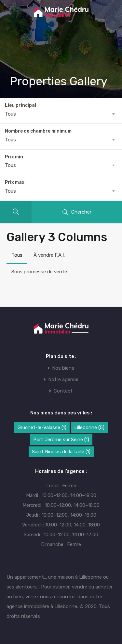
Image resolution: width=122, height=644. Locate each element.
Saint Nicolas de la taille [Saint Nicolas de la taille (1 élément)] (61, 452)
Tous (17, 255)
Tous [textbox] (10, 114)
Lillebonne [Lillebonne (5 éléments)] (89, 427)
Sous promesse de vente (39, 272)
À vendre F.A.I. (49, 255)
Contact (63, 391)
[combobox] (61, 114)
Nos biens (63, 368)
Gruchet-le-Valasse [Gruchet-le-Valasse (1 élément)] (42, 427)
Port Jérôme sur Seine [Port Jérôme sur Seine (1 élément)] (61, 440)
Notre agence (63, 380)
